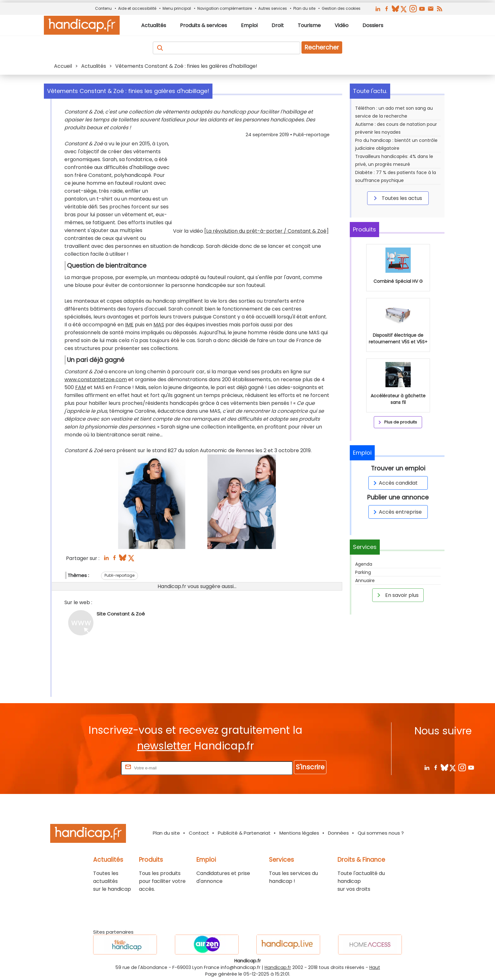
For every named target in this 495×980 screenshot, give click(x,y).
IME (129, 325)
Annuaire (365, 580)
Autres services (273, 8)
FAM (81, 387)
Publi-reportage (119, 575)
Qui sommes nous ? (381, 833)
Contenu (103, 8)
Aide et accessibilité (137, 8)
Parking (363, 572)
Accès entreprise (397, 512)
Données (338, 833)
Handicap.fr (278, 967)
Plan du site (304, 8)
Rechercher (322, 47)
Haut (375, 967)
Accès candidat (394, 483)
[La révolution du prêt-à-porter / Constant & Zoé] (266, 231)
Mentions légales (299, 833)
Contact (199, 833)
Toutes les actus (397, 198)
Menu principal (177, 8)
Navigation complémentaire (225, 8)
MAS (159, 325)
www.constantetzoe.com (96, 379)
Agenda (364, 564)
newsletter (164, 746)
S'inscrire (310, 767)
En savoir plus (397, 595)
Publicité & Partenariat (244, 833)
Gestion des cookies (341, 8)
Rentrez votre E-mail (94, 768)
